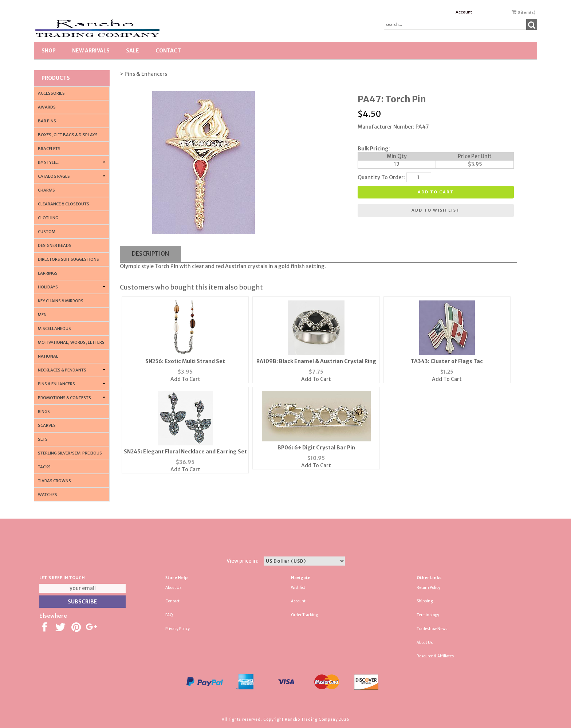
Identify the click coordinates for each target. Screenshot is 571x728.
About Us (173, 588)
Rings (44, 412)
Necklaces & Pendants (62, 370)
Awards (47, 107)
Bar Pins (47, 121)
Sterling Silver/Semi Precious (70, 453)
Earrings (48, 273)
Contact (168, 51)
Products (56, 78)
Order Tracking (304, 615)
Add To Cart (185, 379)
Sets (43, 439)
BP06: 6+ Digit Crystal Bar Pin (316, 448)
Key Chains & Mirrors (61, 301)
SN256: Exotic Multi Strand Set (185, 361)
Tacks (44, 467)
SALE (133, 51)
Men (42, 315)
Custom (47, 232)
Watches (48, 495)
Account (464, 12)
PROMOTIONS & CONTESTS (64, 398)
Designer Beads (55, 245)
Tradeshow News (432, 629)
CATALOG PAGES (54, 176)
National (48, 356)
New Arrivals (91, 51)
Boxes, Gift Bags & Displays (68, 135)
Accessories (51, 93)
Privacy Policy (178, 629)
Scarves (47, 425)
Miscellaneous (54, 328)
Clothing (48, 218)
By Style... (49, 162)
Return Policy (428, 588)
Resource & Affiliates (435, 656)
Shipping (425, 601)
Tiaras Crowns (54, 481)
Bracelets (49, 149)
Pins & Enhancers (56, 384)
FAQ (169, 615)
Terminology (428, 615)
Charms (46, 190)
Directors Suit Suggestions (68, 259)
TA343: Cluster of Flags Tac (447, 361)
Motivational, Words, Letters (71, 342)
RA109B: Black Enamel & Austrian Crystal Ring (316, 361)
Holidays (48, 287)
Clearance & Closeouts (64, 204)
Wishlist (298, 588)
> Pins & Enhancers (143, 74)
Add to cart (436, 192)
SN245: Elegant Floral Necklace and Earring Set (185, 452)
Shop (49, 51)
